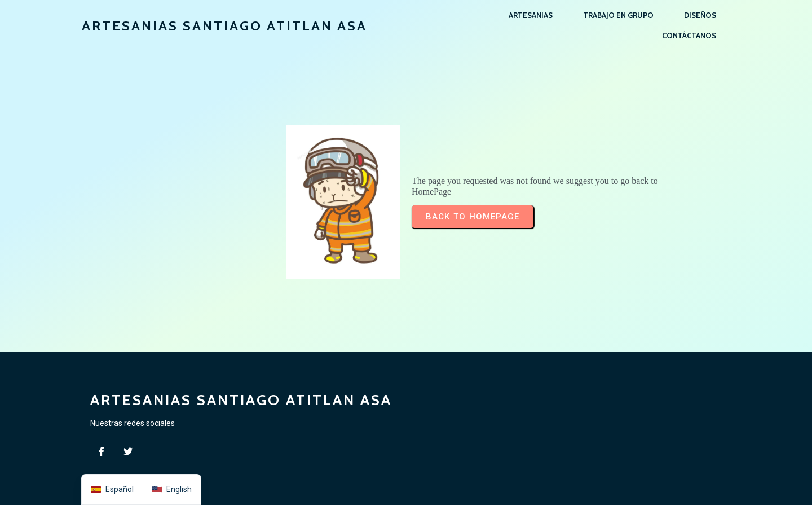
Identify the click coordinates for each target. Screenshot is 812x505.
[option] (172, 489)
